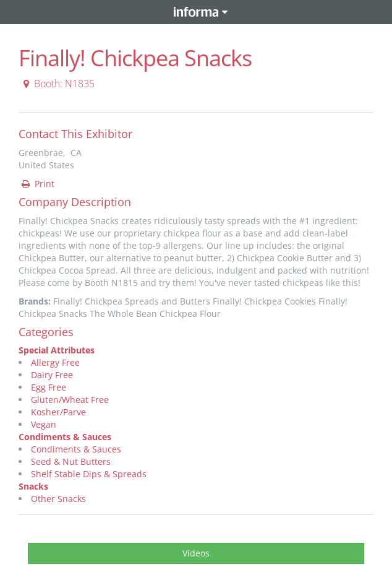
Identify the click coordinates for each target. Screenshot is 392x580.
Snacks (33, 486)
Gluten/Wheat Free (70, 400)
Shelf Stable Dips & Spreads (89, 474)
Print (37, 184)
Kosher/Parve (58, 412)
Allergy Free (55, 362)
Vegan (44, 424)
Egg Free (49, 387)
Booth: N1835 (57, 84)
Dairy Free (52, 375)
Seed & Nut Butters (71, 461)
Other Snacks (58, 499)
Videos (196, 553)
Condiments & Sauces (65, 437)
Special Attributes (57, 350)
